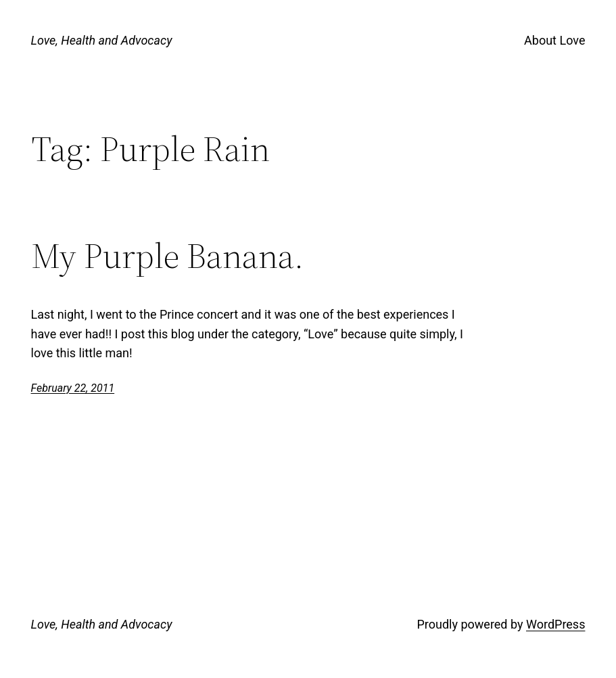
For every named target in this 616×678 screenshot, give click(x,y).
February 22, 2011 (73, 388)
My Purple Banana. (167, 256)
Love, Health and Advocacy (102, 40)
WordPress (555, 624)
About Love (554, 40)
